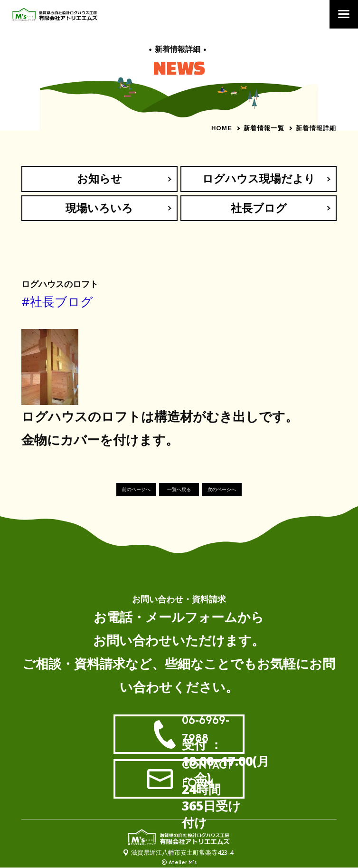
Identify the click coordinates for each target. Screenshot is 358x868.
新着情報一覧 (264, 128)
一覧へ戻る (179, 490)
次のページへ (222, 490)
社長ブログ (259, 208)
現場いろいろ (99, 208)
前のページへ (136, 490)
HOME (222, 128)
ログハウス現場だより (259, 179)
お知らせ (99, 179)
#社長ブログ (57, 302)
